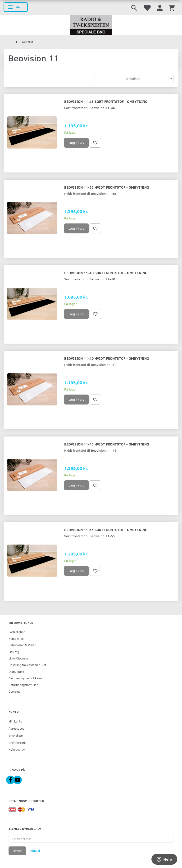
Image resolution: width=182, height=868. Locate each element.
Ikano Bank (16, 671)
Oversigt (14, 691)
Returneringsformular (23, 685)
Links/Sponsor (18, 658)
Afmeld (35, 851)
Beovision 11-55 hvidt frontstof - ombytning (107, 187)
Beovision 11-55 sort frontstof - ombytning (106, 529)
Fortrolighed (17, 632)
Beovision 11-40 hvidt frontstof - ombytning (107, 358)
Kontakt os (16, 639)
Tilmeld (17, 851)
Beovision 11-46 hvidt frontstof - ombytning (107, 444)
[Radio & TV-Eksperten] (91, 25)
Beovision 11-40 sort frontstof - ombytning (106, 273)
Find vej (14, 652)
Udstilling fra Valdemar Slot (27, 665)
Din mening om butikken (25, 678)
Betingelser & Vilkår (22, 645)
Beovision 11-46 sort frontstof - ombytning (106, 101)
